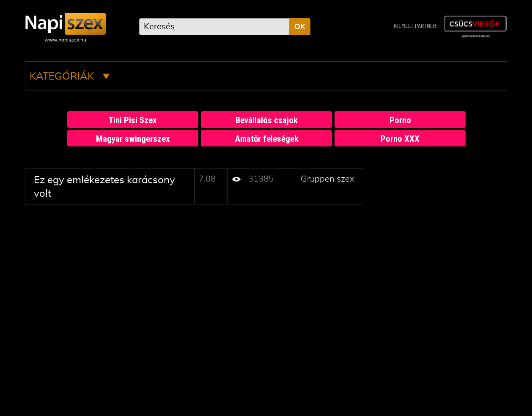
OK (300, 27)
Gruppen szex (328, 179)
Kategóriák (70, 77)
